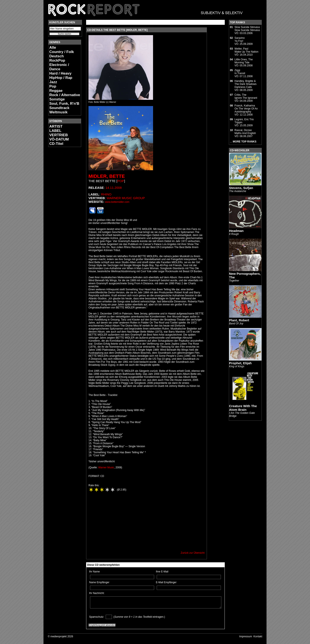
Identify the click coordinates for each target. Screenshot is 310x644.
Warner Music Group (126, 198)
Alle (53, 48)
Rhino (106, 194)
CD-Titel (56, 144)
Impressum (246, 636)
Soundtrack (59, 108)
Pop (53, 86)
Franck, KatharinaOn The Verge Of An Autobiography (246, 109)
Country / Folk (62, 52)
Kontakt (258, 636)
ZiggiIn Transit (240, 72)
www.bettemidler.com (117, 202)
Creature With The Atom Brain (243, 408)
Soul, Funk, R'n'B (64, 104)
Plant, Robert (239, 320)
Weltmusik (58, 112)
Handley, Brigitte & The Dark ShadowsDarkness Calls (245, 84)
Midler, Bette (107, 176)
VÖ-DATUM (59, 139)
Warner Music (106, 467)
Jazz (53, 82)
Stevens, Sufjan (241, 188)
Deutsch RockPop (57, 58)
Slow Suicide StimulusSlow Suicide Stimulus (247, 29)
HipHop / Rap (61, 78)
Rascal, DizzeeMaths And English (245, 132)
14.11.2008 (114, 188)
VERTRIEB (59, 135)
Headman (236, 231)
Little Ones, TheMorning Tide (244, 61)
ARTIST (56, 126)
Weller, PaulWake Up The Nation (246, 50)
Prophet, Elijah (240, 363)
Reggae (56, 91)
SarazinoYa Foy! (239, 39)
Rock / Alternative (65, 95)
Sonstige (57, 99)
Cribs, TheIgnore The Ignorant (246, 96)
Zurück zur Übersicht (193, 553)
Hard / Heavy (60, 73)
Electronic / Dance (59, 67)
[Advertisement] (61, 215)
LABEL (55, 131)
